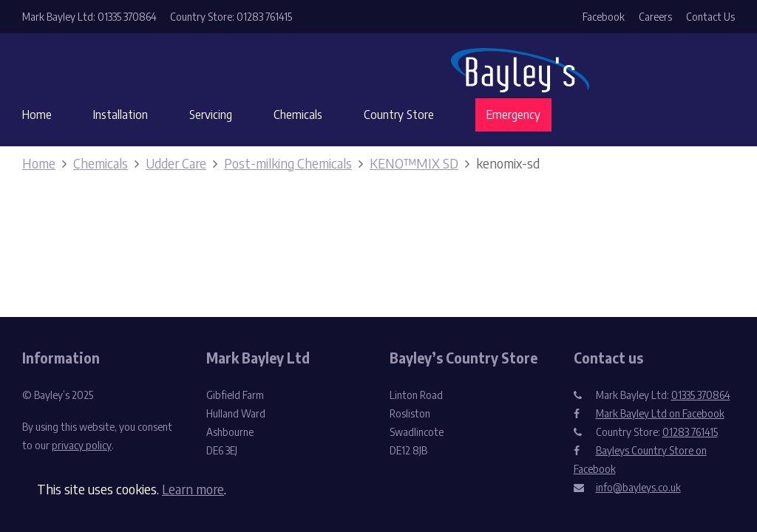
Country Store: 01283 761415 (231, 17)
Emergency (513, 115)
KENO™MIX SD (414, 163)
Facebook (604, 17)
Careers (655, 17)
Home (37, 115)
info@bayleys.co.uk (638, 487)
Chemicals (298, 115)
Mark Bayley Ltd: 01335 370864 (89, 17)
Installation (120, 115)
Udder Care (176, 163)
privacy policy (82, 445)
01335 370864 (701, 395)
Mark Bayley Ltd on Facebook (660, 413)
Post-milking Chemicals (288, 163)
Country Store (399, 115)
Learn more (193, 489)
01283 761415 (690, 432)
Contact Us (710, 17)
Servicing (211, 115)
